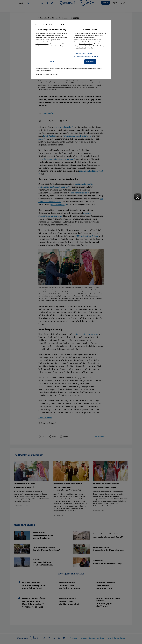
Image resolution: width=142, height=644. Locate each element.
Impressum (54, 74)
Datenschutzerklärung (42, 44)
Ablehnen (52, 61)
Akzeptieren (90, 61)
